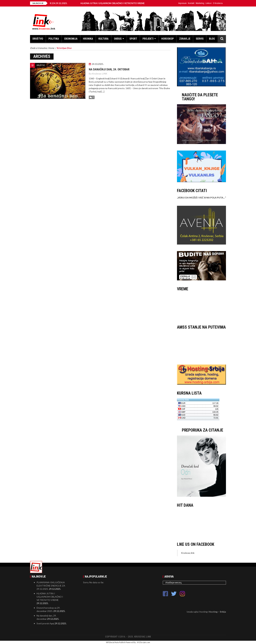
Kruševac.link (188, 553)
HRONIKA (88, 39)
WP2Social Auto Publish (116, 642)
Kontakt (191, 3)
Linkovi (209, 3)
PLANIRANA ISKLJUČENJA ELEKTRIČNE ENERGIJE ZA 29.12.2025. (51, 586)
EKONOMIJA (71, 39)
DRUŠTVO (38, 39)
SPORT (133, 39)
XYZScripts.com (144, 642)
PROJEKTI (148, 39)
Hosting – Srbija (217, 612)
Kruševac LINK (100, 74)
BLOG (212, 39)
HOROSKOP (168, 39)
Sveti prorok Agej (45, 623)
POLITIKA (54, 39)
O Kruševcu (218, 3)
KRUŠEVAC (201, 306)
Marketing (200, 3)
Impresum (182, 3)
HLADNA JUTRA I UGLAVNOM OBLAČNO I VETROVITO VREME (115, 3)
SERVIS (200, 39)
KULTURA (104, 39)
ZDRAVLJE (185, 39)
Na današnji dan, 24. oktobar (109, 69)
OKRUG (118, 39)
